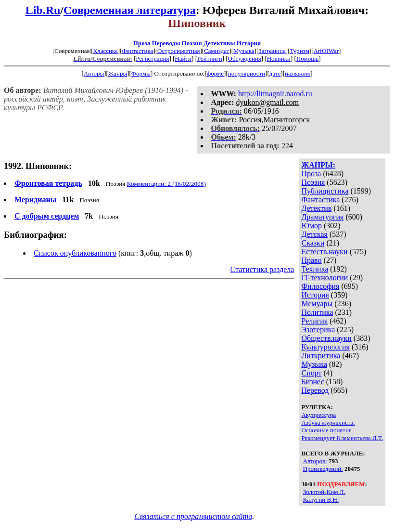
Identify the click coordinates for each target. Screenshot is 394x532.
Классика (105, 51)
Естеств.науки (324, 252)
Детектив (316, 208)
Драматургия (322, 217)
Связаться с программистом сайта (193, 516)
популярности (247, 73)
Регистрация (152, 58)
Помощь (307, 58)
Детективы (219, 43)
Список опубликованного (75, 253)
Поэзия (192, 43)
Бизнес (312, 382)
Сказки (313, 243)
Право (311, 260)
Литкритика (321, 356)
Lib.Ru (43, 10)
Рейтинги (210, 58)
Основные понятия (326, 430)
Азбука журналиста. (328, 422)
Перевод (315, 390)
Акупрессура (318, 415)
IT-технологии (324, 278)
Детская (314, 234)
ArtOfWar (326, 51)
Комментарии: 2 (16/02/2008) (166, 184)
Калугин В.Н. (321, 500)
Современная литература (130, 10)
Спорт (311, 373)
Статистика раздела (262, 269)
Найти (183, 58)
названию (298, 73)
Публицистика (325, 191)
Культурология (325, 347)
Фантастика (137, 51)
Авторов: (315, 461)
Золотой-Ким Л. (324, 492)
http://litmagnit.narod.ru (275, 94)
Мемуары (317, 304)
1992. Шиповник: (38, 166)
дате (275, 73)
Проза (142, 43)
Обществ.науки (326, 338)
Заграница (272, 51)
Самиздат (216, 51)
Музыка (244, 51)
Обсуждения (245, 58)
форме (215, 73)
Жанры (118, 73)
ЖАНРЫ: (318, 165)
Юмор (311, 226)
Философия (320, 286)
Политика (317, 312)
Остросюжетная (178, 51)
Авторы (94, 73)
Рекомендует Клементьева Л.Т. (342, 438)
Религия (314, 321)
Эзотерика (318, 330)
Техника (315, 269)
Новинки (279, 58)
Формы (141, 73)
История (249, 43)
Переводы (166, 43)
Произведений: (323, 469)
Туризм (299, 51)
